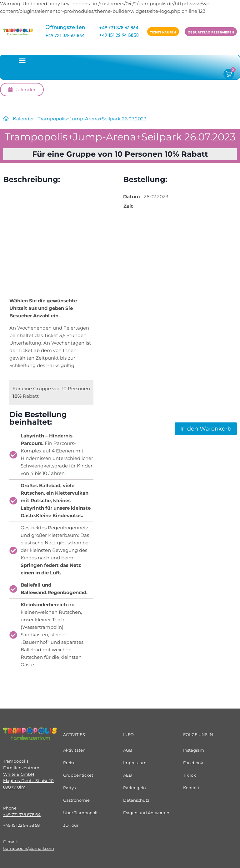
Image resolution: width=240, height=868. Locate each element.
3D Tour (71, 825)
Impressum (135, 763)
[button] (22, 61)
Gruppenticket (78, 775)
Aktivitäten (74, 750)
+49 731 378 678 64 (22, 815)
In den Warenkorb (206, 429)
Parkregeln (135, 788)
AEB (127, 775)
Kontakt (191, 788)
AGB (128, 750)
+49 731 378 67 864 (65, 36)
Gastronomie (76, 800)
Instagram (194, 750)
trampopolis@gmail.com (29, 848)
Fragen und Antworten (146, 813)
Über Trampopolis (81, 813)
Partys (69, 788)
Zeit (128, 206)
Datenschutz (136, 800)
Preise (69, 763)
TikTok (190, 775)
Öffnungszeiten (65, 28)
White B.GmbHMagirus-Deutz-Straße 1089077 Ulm (28, 781)
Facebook (193, 763)
